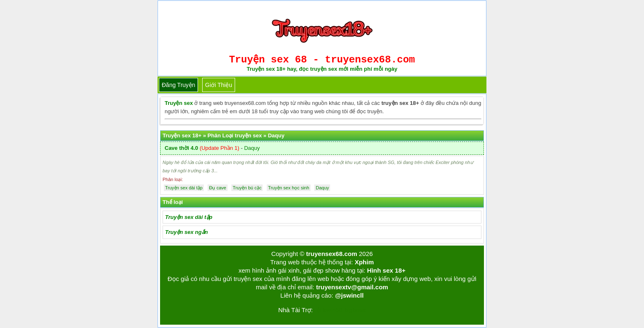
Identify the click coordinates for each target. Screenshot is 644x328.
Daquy (252, 148)
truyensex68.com (332, 254)
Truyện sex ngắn (187, 232)
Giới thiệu (219, 85)
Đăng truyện (178, 85)
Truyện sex (179, 103)
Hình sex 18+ (386, 270)
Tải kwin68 (327, 310)
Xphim (364, 262)
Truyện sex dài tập (189, 217)
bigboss (355, 310)
